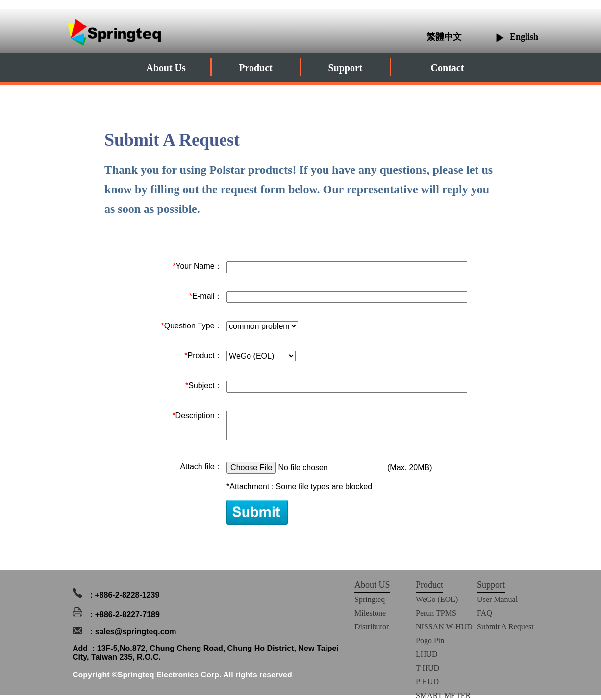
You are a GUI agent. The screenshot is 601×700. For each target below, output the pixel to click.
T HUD (427, 668)
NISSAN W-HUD (444, 627)
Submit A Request (505, 627)
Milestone (370, 613)
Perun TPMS (436, 613)
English (524, 37)
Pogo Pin (430, 640)
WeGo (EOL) (437, 599)
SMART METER (443, 695)
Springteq (370, 599)
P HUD (427, 682)
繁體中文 (445, 37)
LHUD (426, 654)
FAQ (485, 613)
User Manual (497, 599)
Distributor (372, 627)
